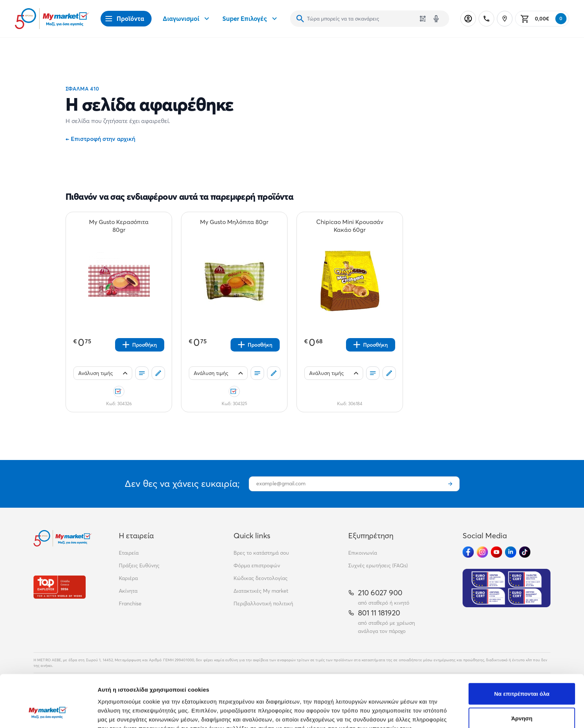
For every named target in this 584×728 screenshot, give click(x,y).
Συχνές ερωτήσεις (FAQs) (378, 565)
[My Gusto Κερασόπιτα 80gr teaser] (119, 226)
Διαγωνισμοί (187, 19)
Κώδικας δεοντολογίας (261, 578)
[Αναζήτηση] (300, 19)
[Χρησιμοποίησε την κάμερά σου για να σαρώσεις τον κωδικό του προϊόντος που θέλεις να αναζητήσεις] (423, 19)
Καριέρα (128, 578)
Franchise (130, 603)
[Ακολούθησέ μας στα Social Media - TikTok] (525, 552)
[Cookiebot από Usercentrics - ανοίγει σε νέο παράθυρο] (48, 713)
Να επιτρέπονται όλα (522, 649)
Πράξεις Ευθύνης (139, 565)
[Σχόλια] (158, 373)
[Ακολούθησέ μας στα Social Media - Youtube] (496, 552)
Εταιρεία (129, 553)
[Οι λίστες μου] (142, 373)
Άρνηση (522, 673)
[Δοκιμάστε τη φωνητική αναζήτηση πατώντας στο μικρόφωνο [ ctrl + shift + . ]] (436, 19)
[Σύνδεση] (468, 19)
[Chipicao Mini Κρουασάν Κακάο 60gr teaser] (350, 226)
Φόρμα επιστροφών (257, 565)
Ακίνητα (128, 591)
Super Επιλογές (251, 19)
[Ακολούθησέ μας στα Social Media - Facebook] (468, 552)
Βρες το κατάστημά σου (261, 553)
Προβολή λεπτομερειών (442, 713)
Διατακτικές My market (261, 591)
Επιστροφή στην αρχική (100, 139)
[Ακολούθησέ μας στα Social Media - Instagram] (482, 552)
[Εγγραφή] (450, 484)
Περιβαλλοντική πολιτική (263, 603)
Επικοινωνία (363, 553)
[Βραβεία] (60, 587)
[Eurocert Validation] (507, 588)
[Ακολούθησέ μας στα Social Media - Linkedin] (511, 552)
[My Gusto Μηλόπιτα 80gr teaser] (234, 226)
